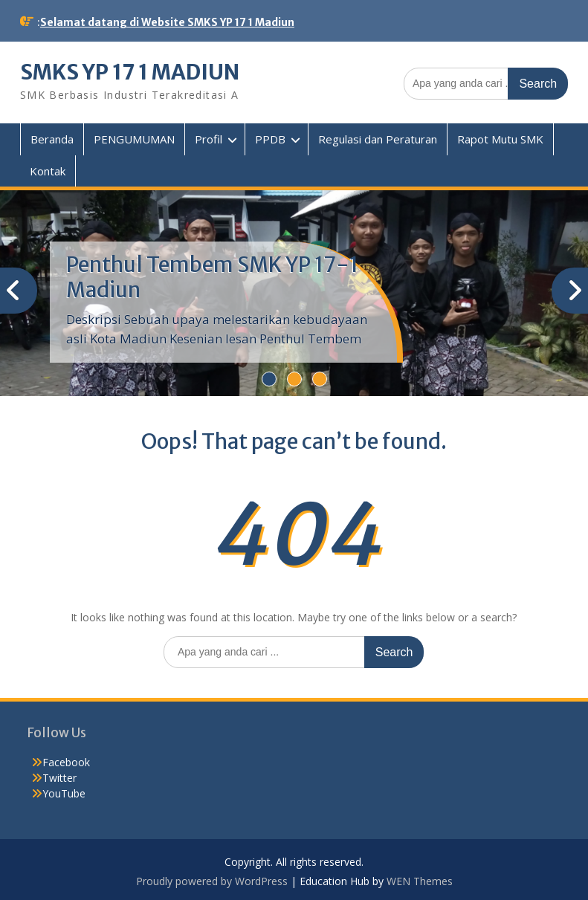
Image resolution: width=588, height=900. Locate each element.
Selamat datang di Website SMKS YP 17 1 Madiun (167, 22)
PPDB (270, 139)
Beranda (52, 139)
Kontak (48, 171)
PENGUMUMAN (134, 139)
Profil (209, 139)
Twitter (59, 778)
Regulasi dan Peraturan (378, 139)
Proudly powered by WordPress (212, 881)
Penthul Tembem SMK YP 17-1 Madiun (212, 277)
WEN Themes (420, 881)
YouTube (64, 793)
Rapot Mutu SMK (500, 139)
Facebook (66, 762)
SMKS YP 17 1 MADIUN (130, 72)
